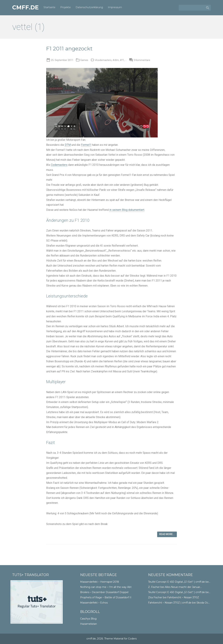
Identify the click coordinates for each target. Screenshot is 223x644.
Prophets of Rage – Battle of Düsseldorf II (106, 597)
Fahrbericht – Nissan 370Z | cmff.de (170, 603)
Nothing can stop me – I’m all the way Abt (106, 587)
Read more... (167, 534)
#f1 (122, 60)
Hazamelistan (89, 624)
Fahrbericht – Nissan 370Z (183, 597)
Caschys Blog (88, 619)
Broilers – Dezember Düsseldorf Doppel (104, 592)
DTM (68, 145)
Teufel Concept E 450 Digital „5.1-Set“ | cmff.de (176, 582)
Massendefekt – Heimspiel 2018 (100, 582)
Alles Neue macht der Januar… (183, 587)
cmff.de (25, 7)
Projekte (66, 7)
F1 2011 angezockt (69, 49)
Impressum (115, 7)
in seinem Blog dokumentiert (127, 210)
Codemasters (59, 165)
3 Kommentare (142, 60)
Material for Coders (125, 639)
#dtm (116, 60)
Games (84, 60)
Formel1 (86, 145)
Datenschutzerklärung (89, 7)
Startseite (49, 7)
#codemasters (103, 60)
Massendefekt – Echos (94, 603)
